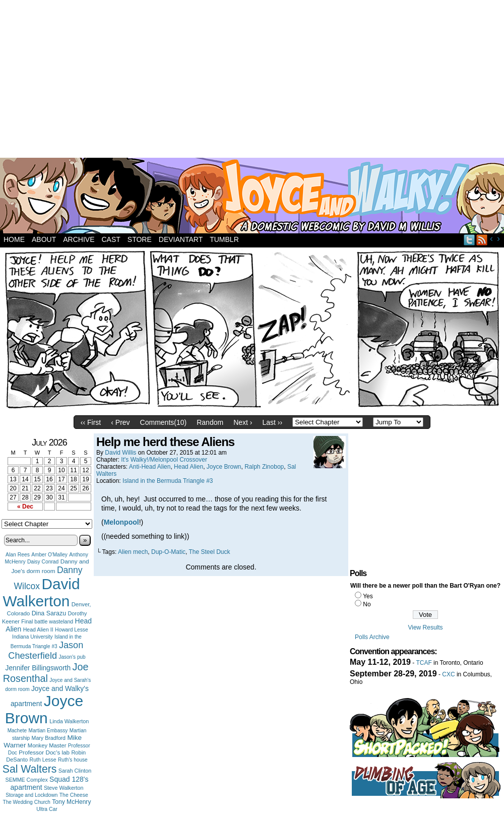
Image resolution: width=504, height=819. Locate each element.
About (44, 239)
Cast (111, 239)
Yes (368, 596)
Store (140, 239)
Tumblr (224, 239)
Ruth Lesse (43, 760)
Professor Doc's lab (44, 752)
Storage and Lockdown (31, 795)
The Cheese (74, 795)
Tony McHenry (71, 802)
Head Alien (188, 467)
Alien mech (133, 552)
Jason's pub (72, 657)
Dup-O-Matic (168, 552)
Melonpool (121, 522)
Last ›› (272, 422)
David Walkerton (42, 592)
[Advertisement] (206, 81)
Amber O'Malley (49, 555)
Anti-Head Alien (150, 467)
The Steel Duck (210, 552)
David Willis (120, 453)
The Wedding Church (27, 802)
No (367, 604)
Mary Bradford (49, 738)
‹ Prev (120, 422)
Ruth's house (73, 760)
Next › (243, 422)
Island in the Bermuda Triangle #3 (168, 481)
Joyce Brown (44, 709)
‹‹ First (91, 422)
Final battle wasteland (47, 621)
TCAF (424, 663)
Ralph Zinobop (264, 467)
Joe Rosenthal (46, 673)
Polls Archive (372, 637)
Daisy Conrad (43, 562)
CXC (448, 674)
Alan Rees (18, 555)
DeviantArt (181, 239)
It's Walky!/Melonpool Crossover (164, 460)
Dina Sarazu (49, 613)
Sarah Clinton (75, 771)
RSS (482, 240)
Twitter (469, 240)
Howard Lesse (72, 630)
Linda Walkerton (69, 721)
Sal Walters (30, 769)
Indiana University (32, 637)
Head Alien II (38, 629)
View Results (425, 627)
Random (210, 422)
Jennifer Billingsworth (38, 668)
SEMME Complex (27, 780)
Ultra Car (47, 809)
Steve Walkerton (64, 788)
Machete (17, 731)
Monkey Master (47, 745)
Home (14, 239)
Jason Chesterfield (46, 650)
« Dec (25, 507)
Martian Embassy (48, 731)
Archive (79, 239)
